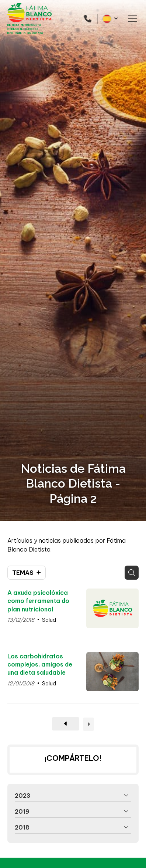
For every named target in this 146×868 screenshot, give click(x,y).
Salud (49, 620)
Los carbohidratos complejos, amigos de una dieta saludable (40, 664)
